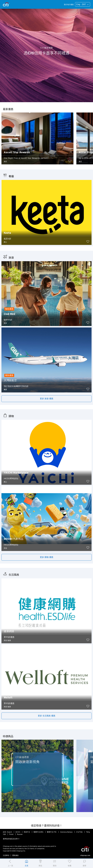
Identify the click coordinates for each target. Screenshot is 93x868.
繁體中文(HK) (38, 832)
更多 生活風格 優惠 (47, 716)
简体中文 (27, 832)
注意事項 (6, 855)
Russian (20, 834)
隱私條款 (15, 855)
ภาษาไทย (79, 832)
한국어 (18, 832)
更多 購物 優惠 (47, 557)
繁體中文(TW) (52, 832)
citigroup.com (85, 855)
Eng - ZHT (83, 5)
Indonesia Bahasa (66, 832)
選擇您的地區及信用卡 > (11, 839)
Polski (11, 834)
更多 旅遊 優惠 (47, 399)
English (9, 832)
